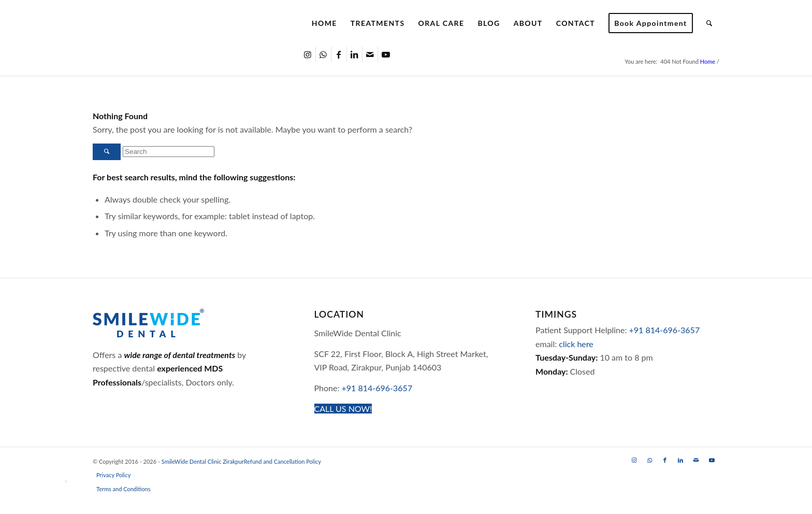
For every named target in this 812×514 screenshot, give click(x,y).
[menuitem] (324, 23)
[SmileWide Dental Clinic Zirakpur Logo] (183, 23)
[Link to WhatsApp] (323, 54)
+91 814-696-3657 (377, 388)
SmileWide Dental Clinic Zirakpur (203, 461)
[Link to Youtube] (386, 54)
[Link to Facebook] (339, 54)
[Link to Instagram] (308, 54)
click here (576, 344)
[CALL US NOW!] (343, 409)
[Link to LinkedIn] (354, 54)
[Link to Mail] (370, 54)
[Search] (709, 23)
